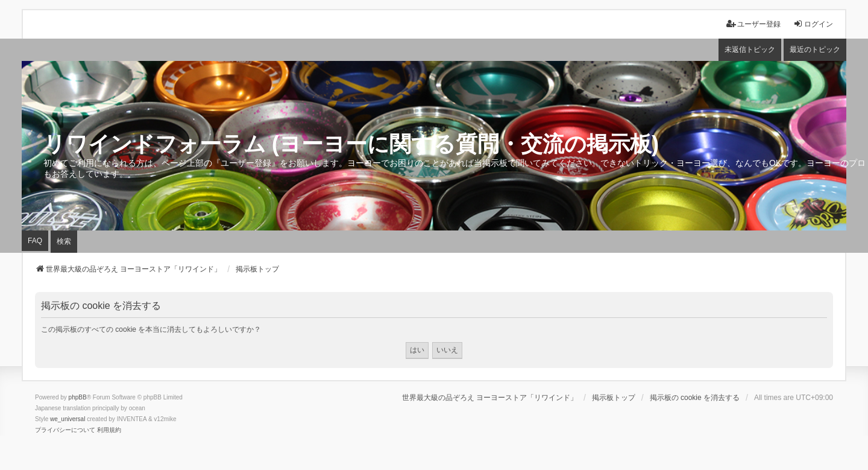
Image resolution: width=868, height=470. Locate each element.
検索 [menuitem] (64, 241)
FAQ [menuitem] (35, 241)
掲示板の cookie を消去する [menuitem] (695, 398)
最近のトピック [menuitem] (815, 49)
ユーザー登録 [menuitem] (753, 24)
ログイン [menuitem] (813, 24)
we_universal (68, 419)
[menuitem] (65, 430)
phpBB (78, 397)
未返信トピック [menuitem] (750, 49)
